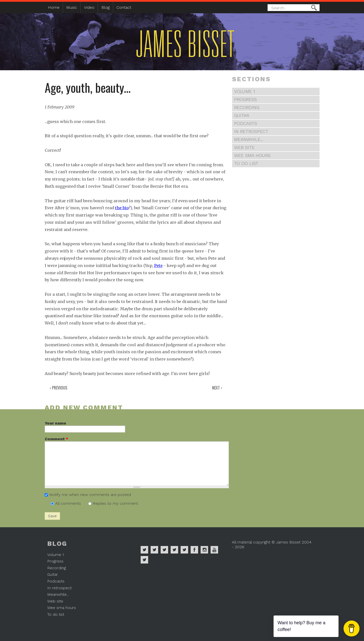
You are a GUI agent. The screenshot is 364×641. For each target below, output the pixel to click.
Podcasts (246, 123)
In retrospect (251, 131)
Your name (55, 423)
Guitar (242, 115)
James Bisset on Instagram (204, 550)
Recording (247, 107)
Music (72, 7)
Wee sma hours (252, 155)
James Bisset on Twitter (184, 550)
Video (89, 7)
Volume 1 (245, 91)
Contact (124, 7)
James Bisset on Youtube (214, 550)
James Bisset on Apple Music (154, 550)
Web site (244, 147)
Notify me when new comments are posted (90, 495)
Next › (217, 388)
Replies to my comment (115, 503)
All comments (69, 503)
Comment (56, 439)
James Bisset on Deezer (164, 550)
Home (54, 7)
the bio (122, 208)
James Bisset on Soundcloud (174, 550)
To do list (246, 163)
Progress (245, 99)
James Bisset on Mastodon (144, 560)
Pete (158, 265)
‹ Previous (58, 388)
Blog (106, 7)
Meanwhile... (249, 139)
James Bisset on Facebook (194, 550)
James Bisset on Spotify (144, 550)
